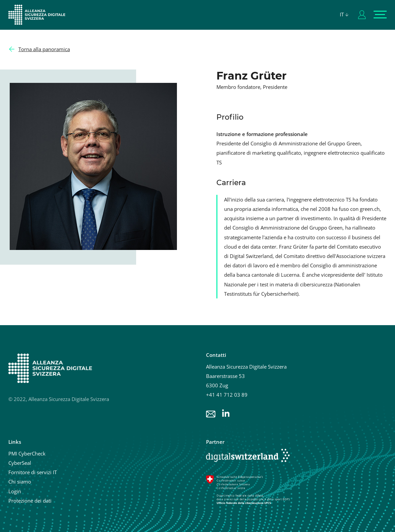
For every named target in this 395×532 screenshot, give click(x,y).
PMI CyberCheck (27, 453)
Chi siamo (20, 482)
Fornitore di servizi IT (33, 472)
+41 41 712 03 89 (227, 395)
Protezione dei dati (30, 501)
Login (15, 491)
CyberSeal (20, 463)
